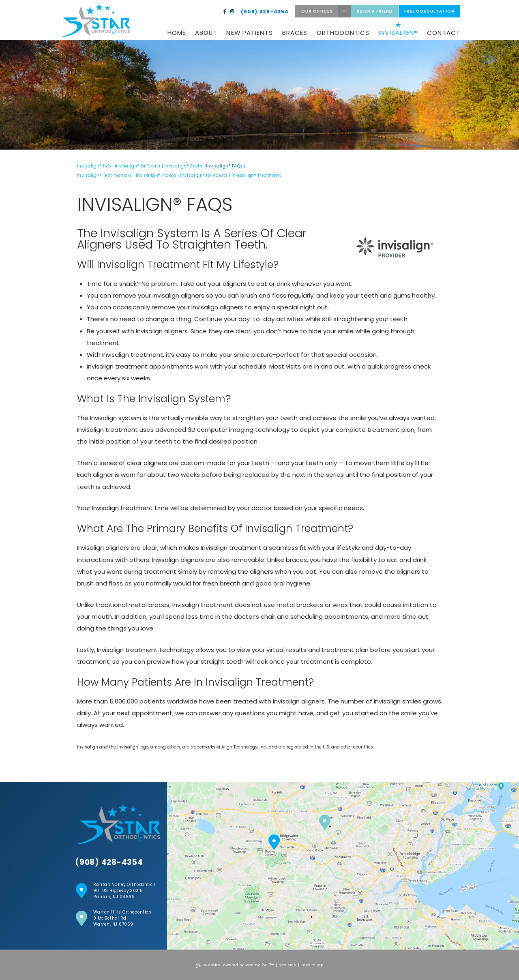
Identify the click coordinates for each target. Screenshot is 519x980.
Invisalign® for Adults (204, 175)
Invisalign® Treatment (256, 175)
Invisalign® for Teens (138, 166)
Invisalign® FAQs (224, 166)
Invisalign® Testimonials (105, 175)
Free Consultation (429, 11)
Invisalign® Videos (156, 175)
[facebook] (225, 12)
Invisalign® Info (94, 166)
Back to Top (312, 965)
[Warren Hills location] (325, 823)
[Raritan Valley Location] (274, 843)
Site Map (288, 965)
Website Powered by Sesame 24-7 (235, 965)
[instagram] (232, 12)
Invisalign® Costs (183, 166)
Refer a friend (375, 11)
